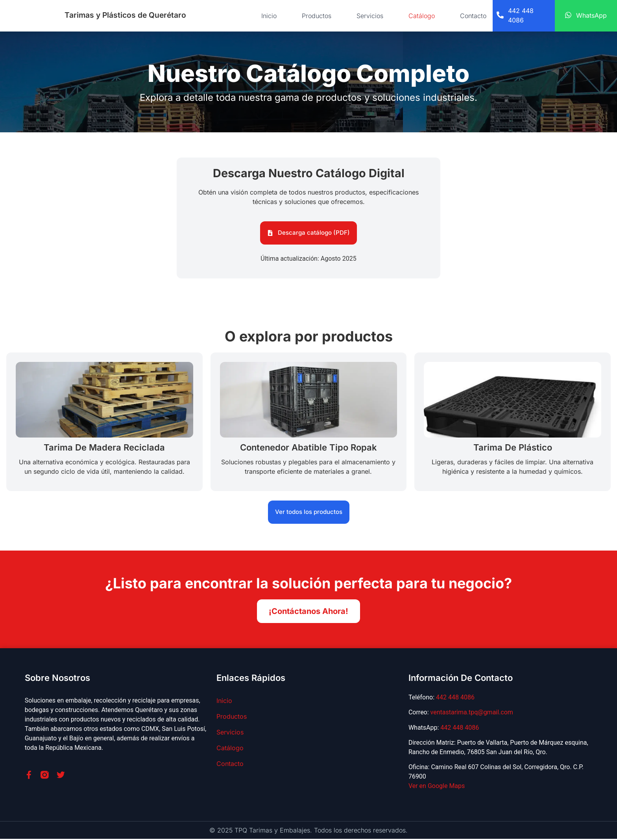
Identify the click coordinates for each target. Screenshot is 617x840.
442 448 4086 (455, 698)
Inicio (269, 16)
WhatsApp (591, 15)
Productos (317, 16)
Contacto (473, 16)
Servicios (370, 16)
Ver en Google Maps (437, 787)
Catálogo (422, 16)
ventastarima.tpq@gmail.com (472, 713)
